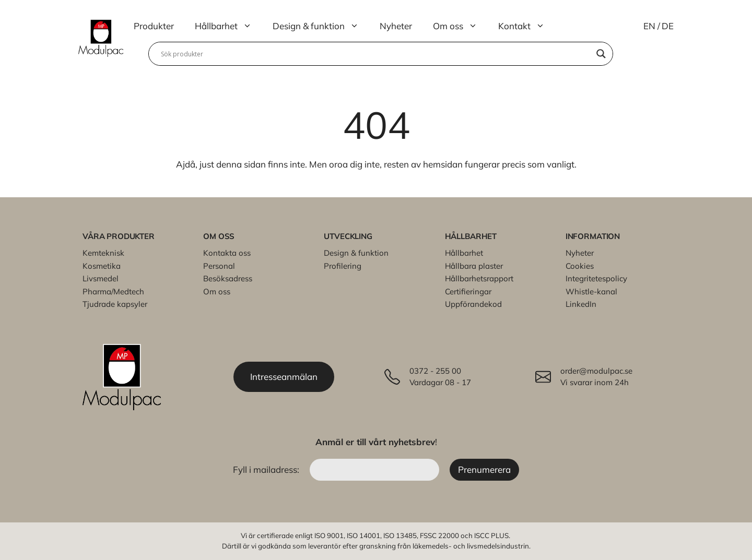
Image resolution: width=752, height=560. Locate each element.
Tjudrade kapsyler (115, 304)
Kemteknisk (103, 253)
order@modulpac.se (596, 371)
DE (668, 26)
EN (649, 26)
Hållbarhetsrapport (479, 278)
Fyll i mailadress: (267, 469)
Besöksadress (228, 278)
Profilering (343, 266)
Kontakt (527, 26)
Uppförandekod (473, 304)
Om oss (460, 26)
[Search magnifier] (601, 54)
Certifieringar (468, 291)
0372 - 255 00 (435, 371)
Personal (219, 266)
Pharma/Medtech (113, 291)
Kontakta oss (227, 253)
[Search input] (376, 54)
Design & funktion (321, 26)
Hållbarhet (228, 26)
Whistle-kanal (591, 291)
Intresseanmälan (284, 377)
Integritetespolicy (596, 278)
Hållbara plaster (474, 266)
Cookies (580, 266)
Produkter (154, 26)
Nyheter (396, 26)
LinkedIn (581, 304)
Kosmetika (102, 266)
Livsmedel (101, 278)
